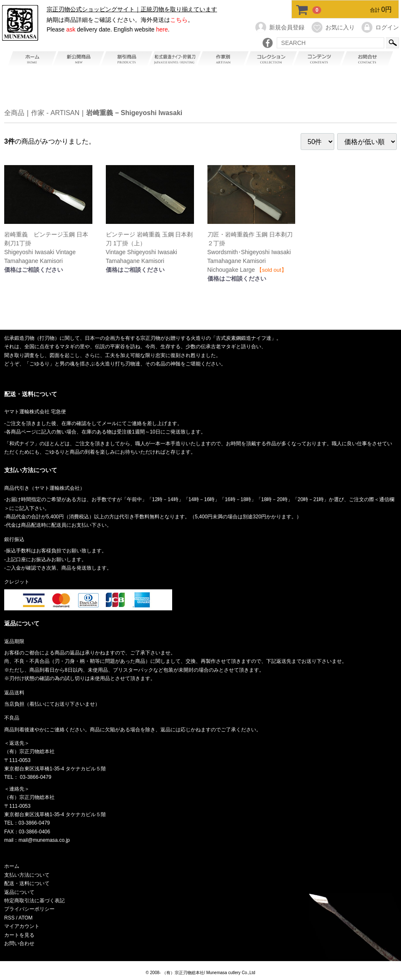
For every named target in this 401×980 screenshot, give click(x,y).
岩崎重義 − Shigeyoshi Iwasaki (134, 113)
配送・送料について (27, 883)
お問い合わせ (19, 943)
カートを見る (19, 935)
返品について (19, 892)
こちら (179, 20)
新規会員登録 (279, 27)
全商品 (14, 113)
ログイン (380, 27)
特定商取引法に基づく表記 (34, 901)
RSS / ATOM (18, 918)
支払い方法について (27, 875)
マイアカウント (22, 926)
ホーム (12, 866)
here (162, 29)
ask (71, 29)
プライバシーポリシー (29, 909)
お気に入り (333, 27)
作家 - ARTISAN (55, 113)
